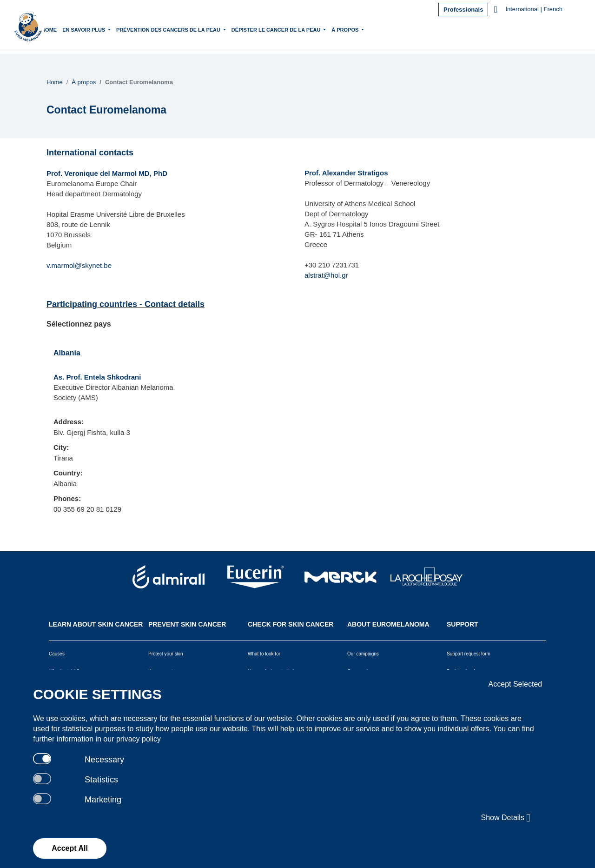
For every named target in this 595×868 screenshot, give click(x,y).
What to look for (264, 654)
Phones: (67, 498)
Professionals (463, 10)
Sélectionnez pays (79, 324)
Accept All (70, 848)
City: (61, 447)
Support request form (469, 654)
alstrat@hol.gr (326, 275)
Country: (68, 473)
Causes (57, 654)
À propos (373, 29)
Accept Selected (516, 684)
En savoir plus (111, 29)
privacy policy (139, 739)
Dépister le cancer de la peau (304, 29)
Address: (69, 422)
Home (76, 30)
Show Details (506, 818)
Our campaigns (363, 654)
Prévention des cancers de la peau (196, 29)
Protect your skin (165, 654)
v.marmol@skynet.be (79, 265)
